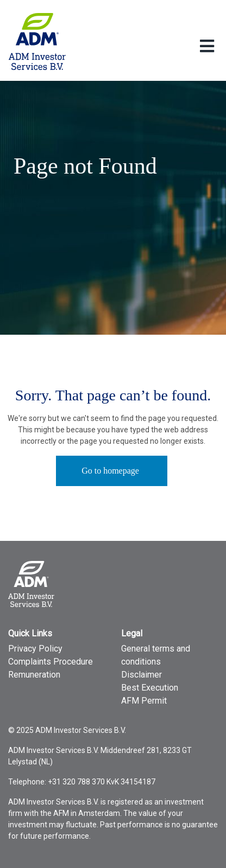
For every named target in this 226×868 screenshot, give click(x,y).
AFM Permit (144, 701)
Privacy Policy (35, 649)
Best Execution (150, 688)
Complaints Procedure (51, 662)
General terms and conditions (156, 655)
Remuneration (34, 675)
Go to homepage (110, 471)
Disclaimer (142, 675)
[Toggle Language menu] (207, 47)
